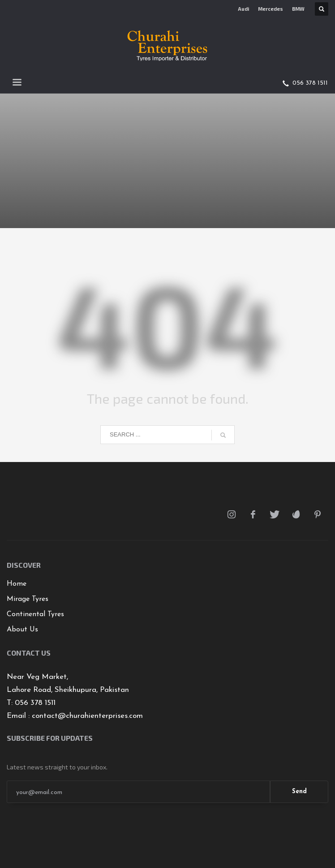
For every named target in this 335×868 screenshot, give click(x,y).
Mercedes (271, 9)
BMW (298, 9)
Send (299, 792)
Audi (243, 9)
